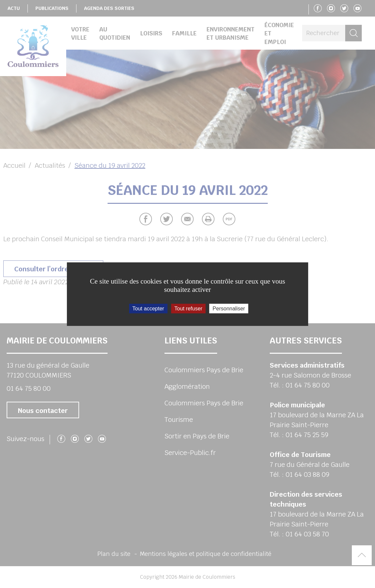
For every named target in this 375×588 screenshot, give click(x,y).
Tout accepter (148, 308)
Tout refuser (188, 308)
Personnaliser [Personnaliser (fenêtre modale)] (229, 308)
